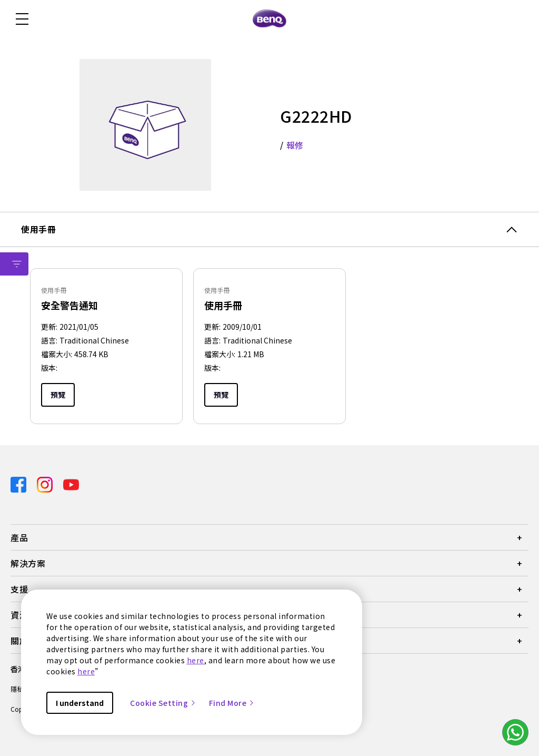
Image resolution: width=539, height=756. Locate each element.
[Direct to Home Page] (269, 19)
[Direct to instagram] (46, 483)
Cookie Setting (163, 703)
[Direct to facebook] (19, 483)
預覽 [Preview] (58, 395)
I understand (80, 703)
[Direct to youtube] (71, 483)
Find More (232, 703)
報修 (295, 145)
